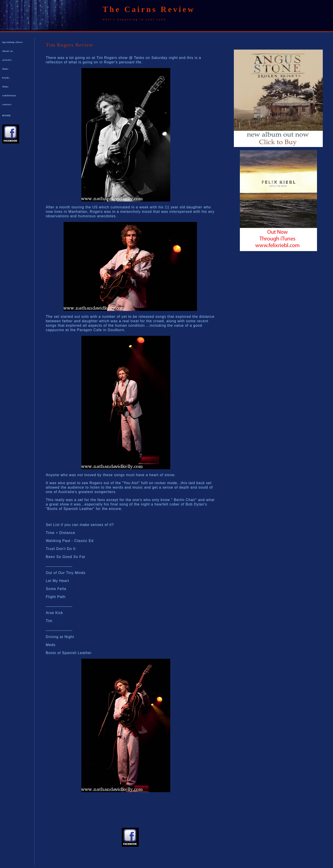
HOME (7, 115)
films (5, 87)
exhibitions (9, 95)
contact (7, 104)
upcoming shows (13, 42)
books (6, 78)
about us (8, 51)
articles (7, 60)
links (5, 69)
